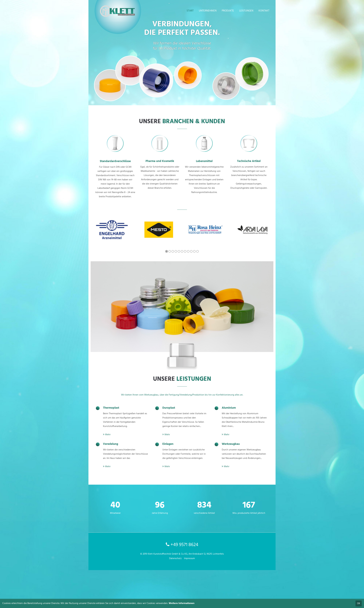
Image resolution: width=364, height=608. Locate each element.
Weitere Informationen (182, 603)
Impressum (189, 558)
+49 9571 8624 (182, 545)
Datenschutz (175, 558)
